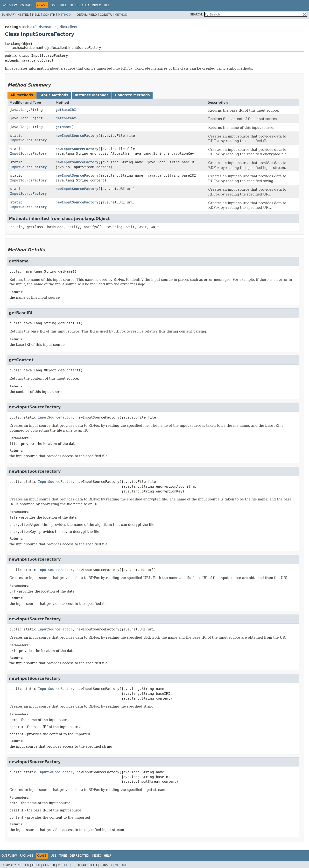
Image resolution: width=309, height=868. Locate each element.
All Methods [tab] (22, 95)
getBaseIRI (66, 110)
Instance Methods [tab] (91, 95)
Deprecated (79, 5)
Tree (63, 5)
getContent (66, 118)
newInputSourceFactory (77, 136)
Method (64, 15)
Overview (9, 5)
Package (26, 5)
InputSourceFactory (28, 140)
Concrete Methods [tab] (133, 95)
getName (63, 127)
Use (54, 5)
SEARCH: (197, 14)
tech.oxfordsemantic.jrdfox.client (50, 27)
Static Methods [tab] (54, 95)
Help (108, 5)
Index (97, 5)
